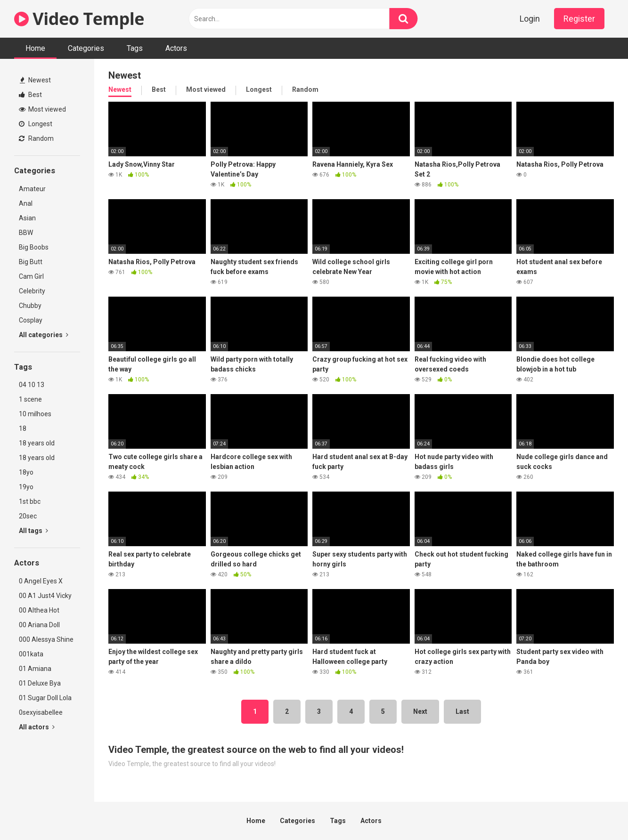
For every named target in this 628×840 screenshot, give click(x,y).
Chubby (30, 306)
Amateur (32, 189)
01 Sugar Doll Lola (45, 698)
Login (530, 19)
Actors (176, 48)
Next (420, 711)
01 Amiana (35, 669)
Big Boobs (34, 247)
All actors (37, 727)
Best (30, 95)
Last (462, 711)
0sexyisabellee (41, 712)
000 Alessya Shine (46, 639)
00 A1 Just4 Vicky (45, 596)
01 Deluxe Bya (40, 683)
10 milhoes (35, 414)
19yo (26, 487)
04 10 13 (32, 385)
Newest (35, 80)
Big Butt (31, 262)
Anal (26, 203)
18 (23, 428)
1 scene (30, 399)
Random (36, 138)
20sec (28, 516)
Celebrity (32, 291)
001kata (31, 654)
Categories (86, 48)
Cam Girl (31, 276)
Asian (27, 218)
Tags (135, 48)
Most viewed (42, 109)
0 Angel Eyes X (41, 581)
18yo (26, 472)
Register (579, 19)
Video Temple (79, 19)
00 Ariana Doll (39, 625)
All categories (44, 335)
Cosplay (31, 320)
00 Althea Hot (39, 610)
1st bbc (30, 501)
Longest (36, 124)
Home (35, 48)
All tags (33, 531)
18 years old (37, 443)
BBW (26, 233)
